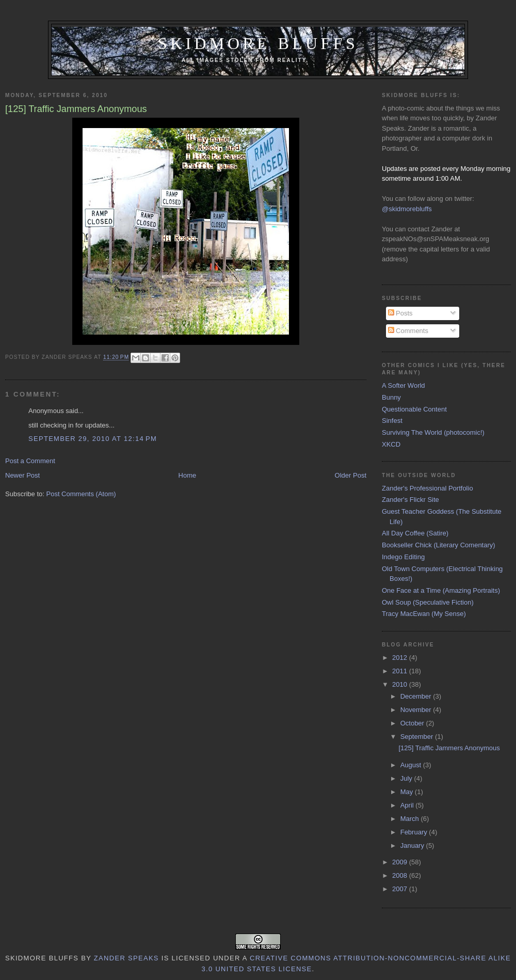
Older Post (351, 475)
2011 (401, 671)
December (417, 696)
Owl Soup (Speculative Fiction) (428, 602)
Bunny (391, 397)
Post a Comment (30, 461)
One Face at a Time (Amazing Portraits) (441, 590)
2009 (401, 862)
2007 (401, 889)
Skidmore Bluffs (258, 44)
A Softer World (404, 385)
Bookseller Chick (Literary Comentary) (439, 545)
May (408, 792)
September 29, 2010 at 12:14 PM (93, 439)
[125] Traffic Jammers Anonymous (449, 748)
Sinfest (392, 421)
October (413, 723)
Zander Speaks (126, 958)
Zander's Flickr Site (410, 500)
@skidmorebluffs (407, 209)
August (412, 765)
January (413, 845)
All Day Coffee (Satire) (415, 533)
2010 (401, 684)
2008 (401, 875)
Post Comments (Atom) (81, 494)
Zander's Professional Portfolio (428, 488)
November (417, 710)
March (411, 819)
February (415, 832)
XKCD (391, 444)
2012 (401, 658)
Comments (408, 331)
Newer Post (22, 475)
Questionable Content (414, 409)
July (407, 778)
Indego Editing (403, 557)
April (408, 805)
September (418, 737)
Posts (400, 313)
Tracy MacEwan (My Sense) (424, 614)
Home (188, 475)
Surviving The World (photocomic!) (433, 432)
